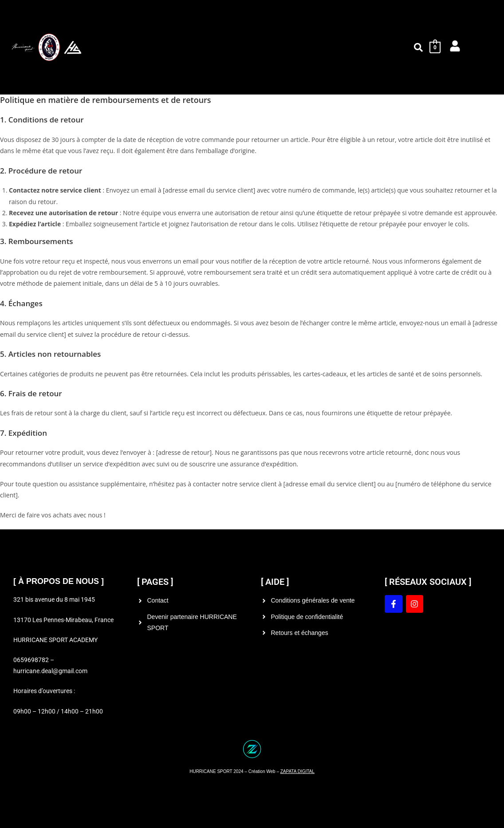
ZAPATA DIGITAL (297, 771)
